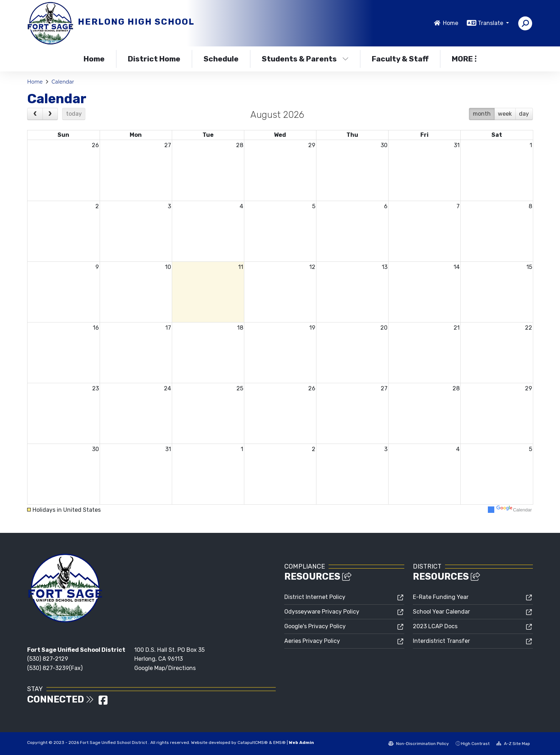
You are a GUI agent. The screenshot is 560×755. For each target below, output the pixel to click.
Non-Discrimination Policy (419, 744)
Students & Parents (305, 59)
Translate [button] (491, 23)
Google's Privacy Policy (315, 626)
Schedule (221, 59)
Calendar (63, 82)
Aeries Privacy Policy (312, 641)
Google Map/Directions (165, 668)
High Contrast (475, 744)
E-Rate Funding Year (441, 597)
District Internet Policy (315, 597)
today (74, 114)
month (482, 114)
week (505, 114)
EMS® (279, 742)
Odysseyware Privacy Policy (322, 612)
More (464, 59)
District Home (154, 59)
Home (451, 23)
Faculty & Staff (400, 59)
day (524, 114)
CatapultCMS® (253, 742)
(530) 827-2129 (48, 659)
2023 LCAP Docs (435, 626)
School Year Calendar (441, 612)
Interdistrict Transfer (441, 641)
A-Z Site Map (513, 744)
